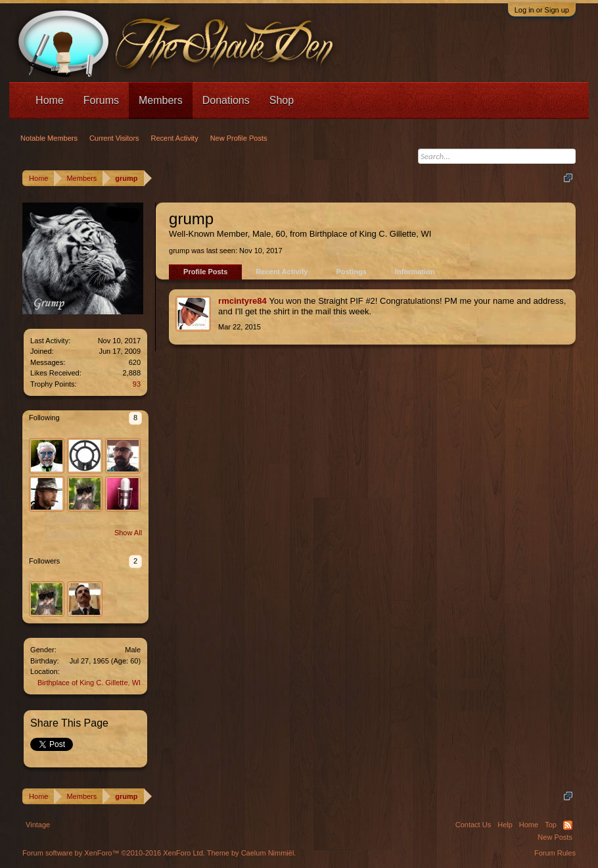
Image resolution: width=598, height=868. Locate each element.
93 (137, 384)
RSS (568, 825)
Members (161, 100)
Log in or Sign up (542, 10)
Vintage (38, 825)
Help (505, 825)
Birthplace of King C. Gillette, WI (89, 683)
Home (50, 100)
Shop (282, 100)
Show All (128, 533)
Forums (101, 100)
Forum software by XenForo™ (114, 853)
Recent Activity (282, 272)
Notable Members (49, 138)
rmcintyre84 (242, 301)
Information (415, 272)
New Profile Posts (239, 138)
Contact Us (473, 825)
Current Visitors (114, 138)
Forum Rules (555, 853)
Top (551, 825)
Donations (226, 100)
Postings (351, 272)
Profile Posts (205, 272)
